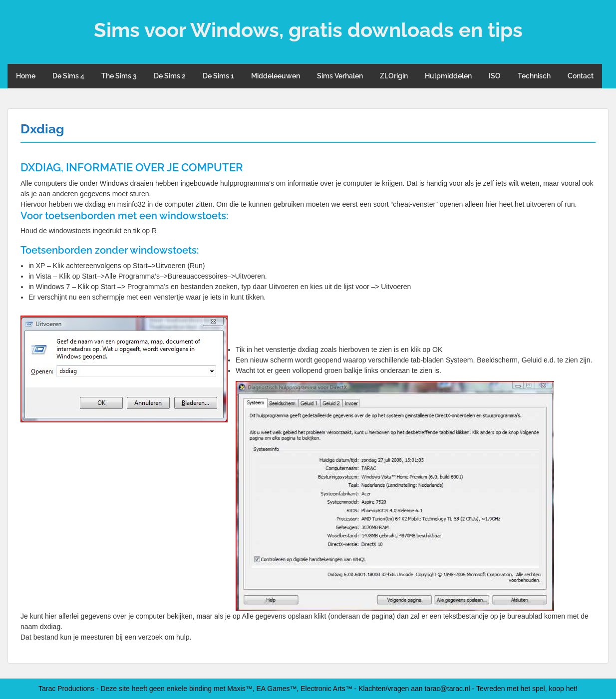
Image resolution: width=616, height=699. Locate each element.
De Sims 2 (170, 76)
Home (26, 76)
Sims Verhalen (340, 76)
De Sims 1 (218, 76)
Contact (581, 76)
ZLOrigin (394, 76)
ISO (495, 76)
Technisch (534, 76)
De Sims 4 (68, 76)
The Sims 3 (119, 76)
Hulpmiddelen (448, 76)
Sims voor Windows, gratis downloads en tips (308, 30)
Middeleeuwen (276, 76)
